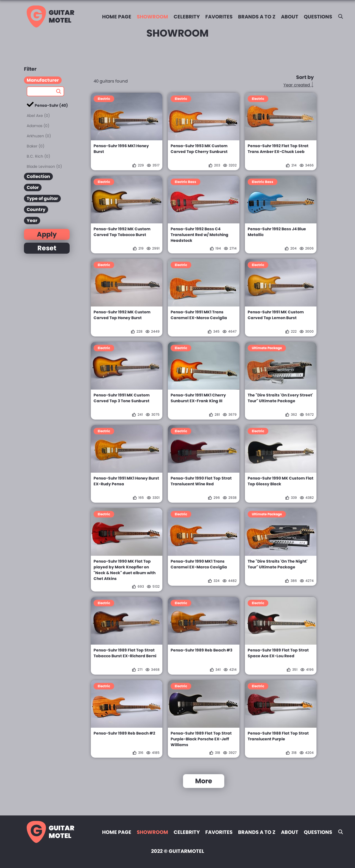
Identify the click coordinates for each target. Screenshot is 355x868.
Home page (117, 17)
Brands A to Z (257, 17)
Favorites (219, 17)
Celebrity (187, 17)
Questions (318, 17)
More (204, 781)
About (290, 17)
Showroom (152, 17)
